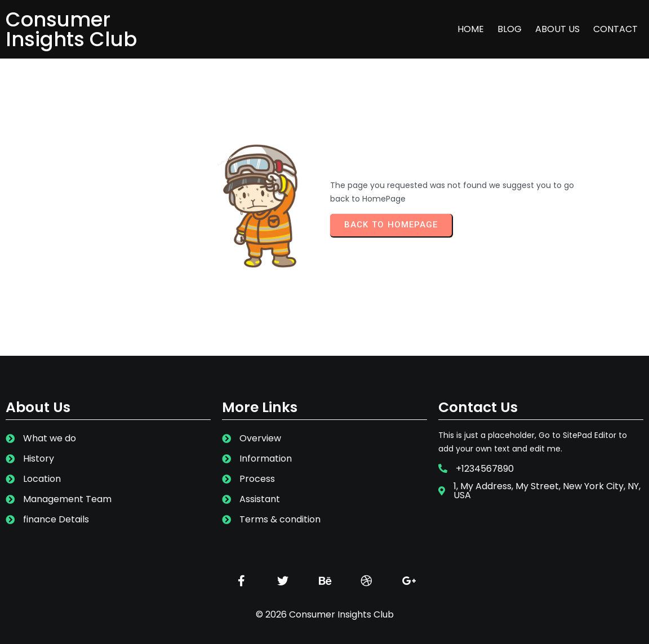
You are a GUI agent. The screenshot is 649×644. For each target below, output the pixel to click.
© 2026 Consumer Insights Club (325, 614)
